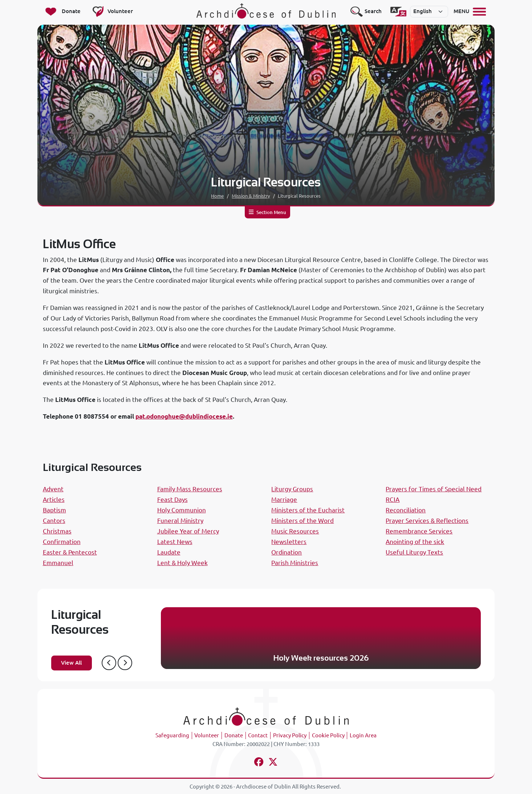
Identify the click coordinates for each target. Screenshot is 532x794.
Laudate (169, 552)
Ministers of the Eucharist (308, 510)
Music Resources (295, 531)
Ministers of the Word (302, 521)
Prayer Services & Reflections (427, 521)
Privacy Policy (290, 735)
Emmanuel (58, 563)
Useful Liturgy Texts (414, 552)
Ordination (287, 552)
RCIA (393, 499)
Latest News (175, 542)
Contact (258, 735)
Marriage (284, 499)
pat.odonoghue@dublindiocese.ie (184, 416)
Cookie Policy (328, 735)
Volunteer (207, 735)
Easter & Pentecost (70, 552)
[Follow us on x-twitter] (273, 763)
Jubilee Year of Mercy (188, 531)
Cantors (54, 521)
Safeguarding (172, 735)
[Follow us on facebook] (259, 763)
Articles (54, 499)
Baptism (54, 510)
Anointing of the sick (415, 542)
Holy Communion (182, 510)
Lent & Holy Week (182, 563)
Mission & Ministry (251, 196)
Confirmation (62, 542)
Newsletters (289, 542)
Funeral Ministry (180, 521)
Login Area (363, 735)
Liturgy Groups (292, 489)
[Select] (429, 12)
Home (217, 196)
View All (71, 663)
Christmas (57, 531)
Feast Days (172, 499)
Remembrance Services (419, 531)
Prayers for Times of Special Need (434, 489)
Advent (53, 489)
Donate (234, 735)
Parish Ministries (295, 563)
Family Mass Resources (190, 489)
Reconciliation (406, 510)
